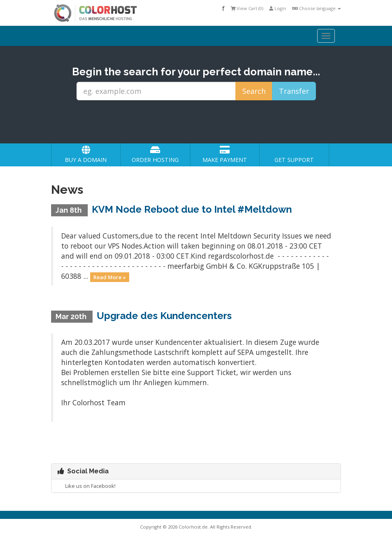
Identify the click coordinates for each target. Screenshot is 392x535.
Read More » (110, 277)
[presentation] (204, 122)
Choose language (317, 8)
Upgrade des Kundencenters (164, 316)
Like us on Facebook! (87, 486)
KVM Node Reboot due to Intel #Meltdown (192, 209)
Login (278, 8)
